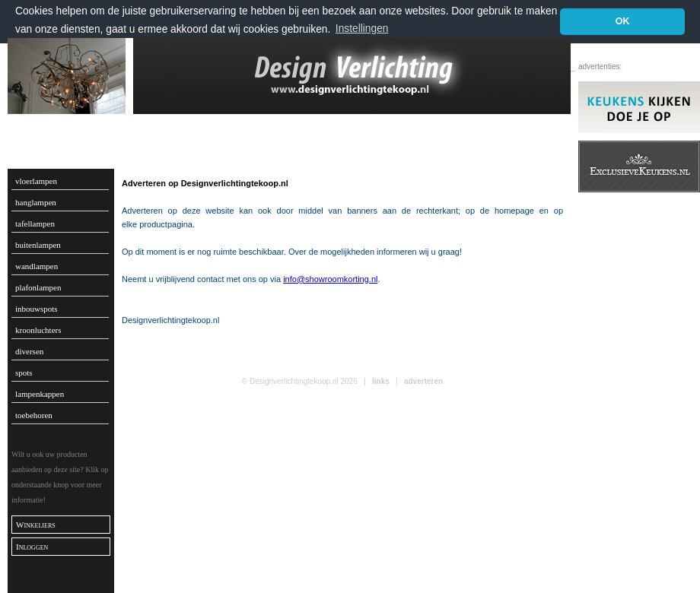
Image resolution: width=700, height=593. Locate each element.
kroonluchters (38, 330)
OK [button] (623, 21)
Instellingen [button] (362, 29)
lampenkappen (40, 394)
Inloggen (32, 547)
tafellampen (35, 224)
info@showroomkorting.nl (330, 279)
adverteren (423, 381)
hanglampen (36, 202)
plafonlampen (38, 287)
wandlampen (37, 266)
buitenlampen (38, 245)
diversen (29, 351)
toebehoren (34, 415)
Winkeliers (36, 525)
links (381, 381)
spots (24, 373)
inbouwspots (37, 309)
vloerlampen (36, 181)
